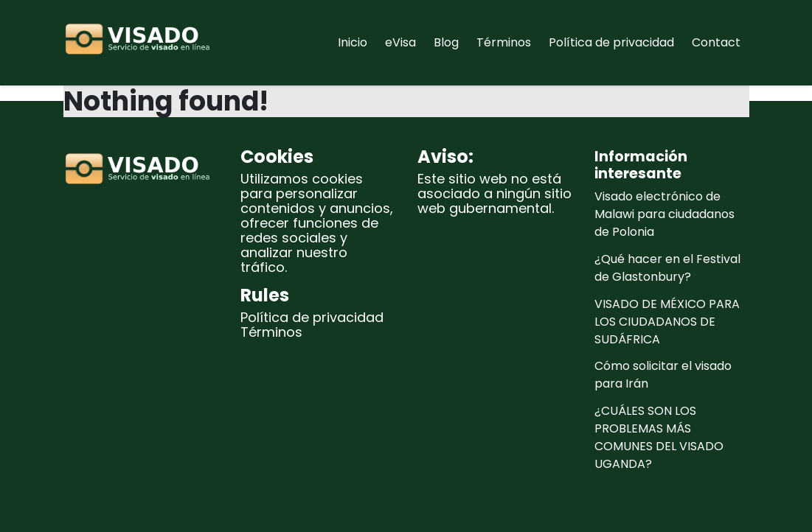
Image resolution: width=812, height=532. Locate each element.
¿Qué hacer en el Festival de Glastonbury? (667, 268)
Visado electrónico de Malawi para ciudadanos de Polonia (664, 214)
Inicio (353, 42)
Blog (446, 42)
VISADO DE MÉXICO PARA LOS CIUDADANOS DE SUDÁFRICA (667, 322)
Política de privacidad (611, 42)
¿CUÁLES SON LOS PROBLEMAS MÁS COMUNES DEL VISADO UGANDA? (659, 437)
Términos (504, 42)
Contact (716, 42)
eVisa (400, 42)
